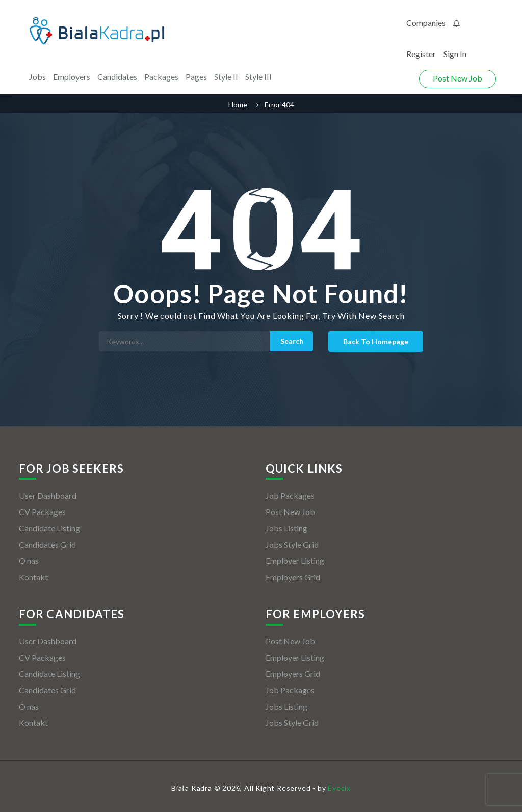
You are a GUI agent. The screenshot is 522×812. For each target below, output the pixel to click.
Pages (196, 77)
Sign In (455, 54)
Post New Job (458, 78)
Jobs (37, 77)
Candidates (117, 77)
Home (238, 105)
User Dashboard (48, 495)
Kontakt (33, 577)
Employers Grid (293, 577)
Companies (426, 23)
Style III (258, 77)
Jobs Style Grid (292, 544)
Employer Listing (295, 561)
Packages (161, 77)
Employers (72, 77)
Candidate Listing (49, 528)
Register (421, 54)
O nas (29, 561)
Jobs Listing (286, 528)
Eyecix (339, 788)
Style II (226, 77)
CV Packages (42, 512)
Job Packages (290, 495)
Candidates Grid (47, 544)
